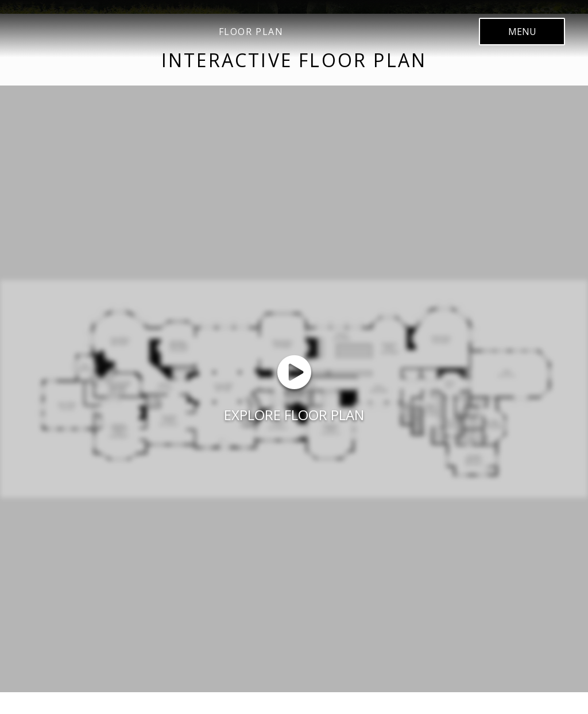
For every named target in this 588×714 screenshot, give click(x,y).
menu (522, 32)
